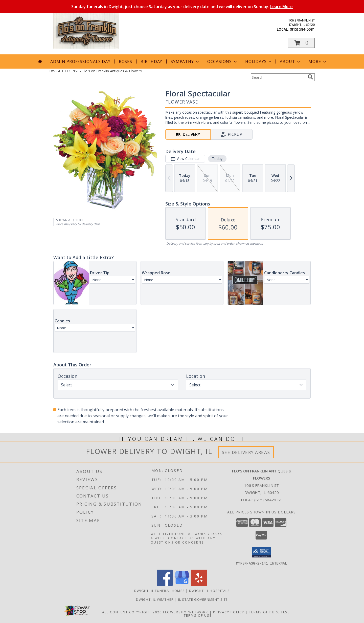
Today (217, 159)
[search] (310, 77)
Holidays (259, 61)
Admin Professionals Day (80, 61)
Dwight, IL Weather (155, 599)
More (318, 61)
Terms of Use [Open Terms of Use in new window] (198, 615)
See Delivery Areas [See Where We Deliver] (246, 452)
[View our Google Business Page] (182, 584)
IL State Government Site (203, 599)
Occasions (223, 61)
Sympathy (185, 61)
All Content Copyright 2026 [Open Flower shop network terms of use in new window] (132, 612)
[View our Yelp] (199, 584)
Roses (126, 61)
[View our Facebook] (165, 584)
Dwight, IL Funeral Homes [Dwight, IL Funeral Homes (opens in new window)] (160, 590)
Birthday (151, 61)
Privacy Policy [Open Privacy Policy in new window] (229, 612)
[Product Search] (278, 77)
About (290, 61)
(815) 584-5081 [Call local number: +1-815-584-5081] (302, 29)
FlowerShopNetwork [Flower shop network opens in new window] (186, 612)
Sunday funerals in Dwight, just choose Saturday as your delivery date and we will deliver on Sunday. (182, 7)
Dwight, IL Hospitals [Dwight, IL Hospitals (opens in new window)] (209, 590)
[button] (301, 43)
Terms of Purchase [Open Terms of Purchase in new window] (269, 612)
